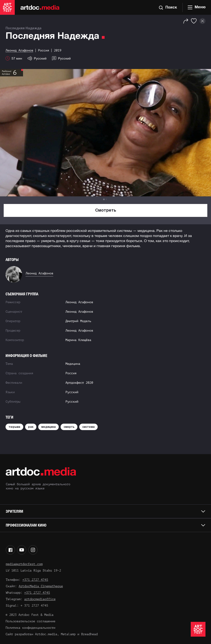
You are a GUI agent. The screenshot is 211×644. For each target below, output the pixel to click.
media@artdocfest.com (24, 564)
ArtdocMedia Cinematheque (41, 586)
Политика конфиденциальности (30, 628)
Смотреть (106, 211)
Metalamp (68, 634)
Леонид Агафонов (39, 273)
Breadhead (89, 634)
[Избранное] (194, 21)
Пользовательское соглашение (30, 621)
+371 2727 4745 (35, 580)
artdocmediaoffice (40, 599)
